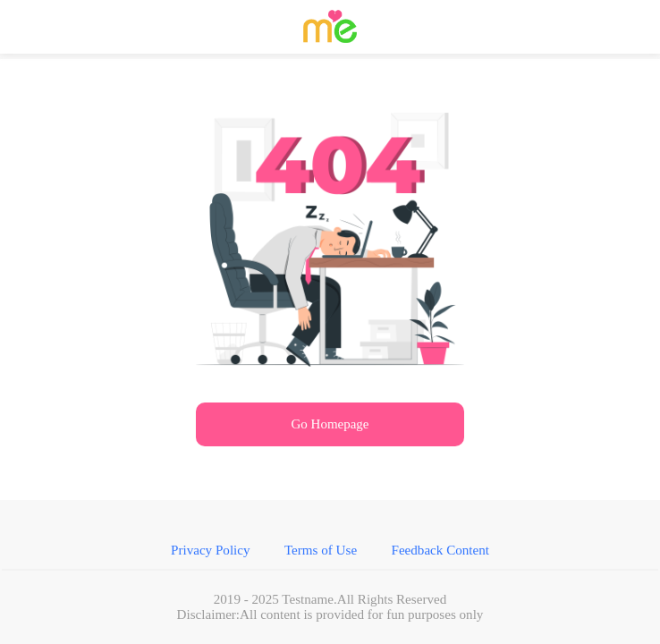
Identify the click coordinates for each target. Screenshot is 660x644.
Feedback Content (404, 582)
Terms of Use (324, 582)
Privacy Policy (250, 582)
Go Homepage (330, 439)
